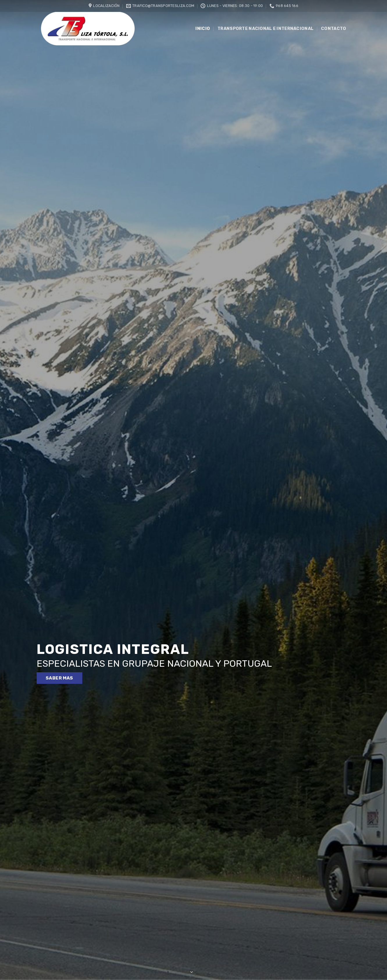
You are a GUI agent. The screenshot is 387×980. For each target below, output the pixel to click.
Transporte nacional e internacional (265, 29)
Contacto (334, 29)
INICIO (203, 29)
